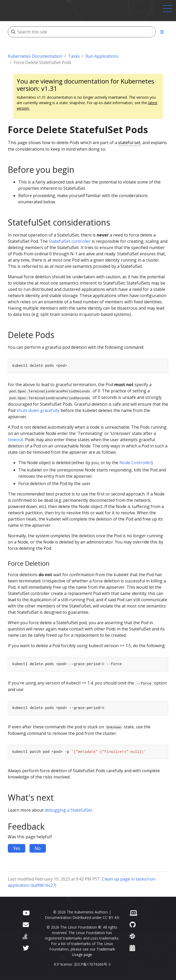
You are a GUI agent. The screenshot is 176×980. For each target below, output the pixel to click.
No (38, 848)
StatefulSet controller (70, 241)
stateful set (129, 143)
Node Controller (135, 463)
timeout (16, 440)
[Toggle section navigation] (162, 32)
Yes (17, 848)
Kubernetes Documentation (35, 56)
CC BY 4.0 (111, 917)
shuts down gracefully (38, 410)
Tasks (74, 56)
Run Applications (102, 56)
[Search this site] (86, 32)
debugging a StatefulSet (68, 810)
